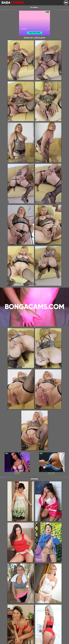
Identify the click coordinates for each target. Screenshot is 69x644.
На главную (34, 7)
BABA (12, 3)
